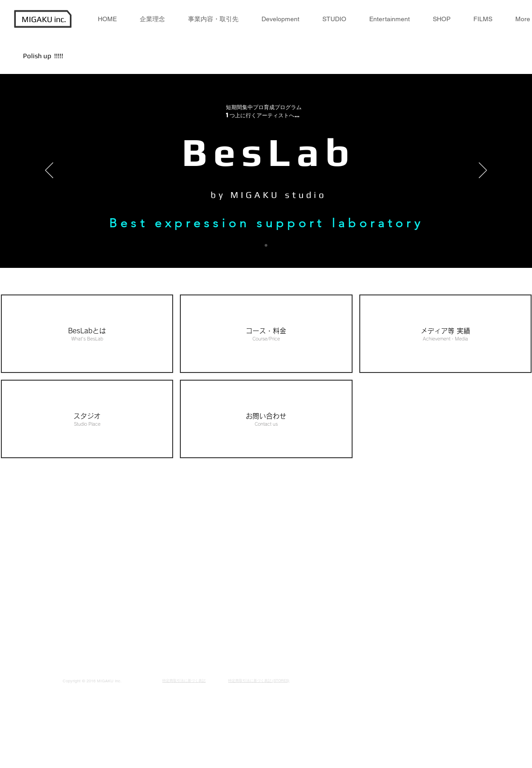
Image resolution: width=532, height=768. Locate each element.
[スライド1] (266, 245)
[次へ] (483, 171)
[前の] (49, 171)
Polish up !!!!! (42, 56)
